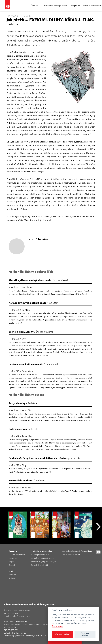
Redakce (12, 578)
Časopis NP (36, 6)
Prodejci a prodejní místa (56, 6)
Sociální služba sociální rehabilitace (77, 551)
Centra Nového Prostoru (71, 555)
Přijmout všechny (62, 634)
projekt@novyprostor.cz (20, 616)
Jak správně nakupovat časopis (42, 558)
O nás (11, 571)
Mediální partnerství (92, 6)
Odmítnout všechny (85, 634)
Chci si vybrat (58, 626)
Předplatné (75, 6)
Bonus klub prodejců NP (40, 565)
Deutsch (12, 565)
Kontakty (12, 575)
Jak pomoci (13, 558)
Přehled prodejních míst (40, 555)
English (12, 562)
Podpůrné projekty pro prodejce (43, 562)
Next (98, 536)
